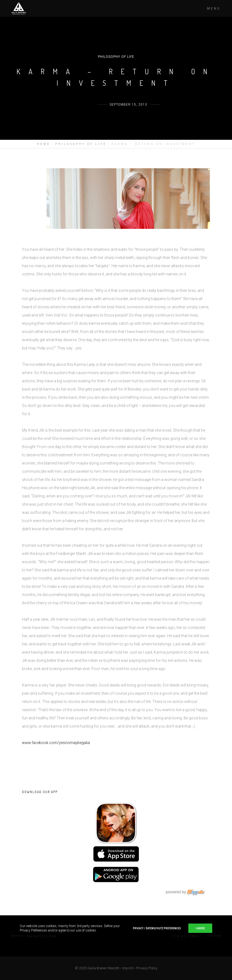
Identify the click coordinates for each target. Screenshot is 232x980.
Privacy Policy (147, 968)
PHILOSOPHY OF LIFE (116, 57)
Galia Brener (82, 115)
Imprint (128, 968)
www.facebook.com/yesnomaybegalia (56, 743)
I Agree (200, 928)
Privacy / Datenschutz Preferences (157, 928)
